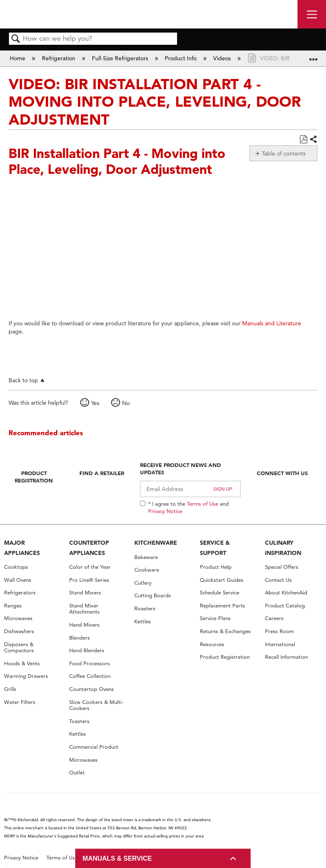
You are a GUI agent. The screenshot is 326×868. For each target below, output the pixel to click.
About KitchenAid (286, 593)
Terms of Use (202, 504)
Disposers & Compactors (19, 648)
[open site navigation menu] (312, 14)
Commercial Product (94, 747)
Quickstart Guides (222, 580)
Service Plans (215, 618)
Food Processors (90, 663)
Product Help (216, 567)
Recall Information (287, 657)
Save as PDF (303, 139)
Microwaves (18, 618)
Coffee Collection (90, 676)
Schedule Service (220, 593)
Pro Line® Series (89, 580)
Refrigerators (20, 593)
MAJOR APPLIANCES (22, 548)
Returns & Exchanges (225, 631)
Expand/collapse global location (313, 56)
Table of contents (284, 153)
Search (16, 39)
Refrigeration (59, 58)
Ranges (13, 606)
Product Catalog (285, 606)
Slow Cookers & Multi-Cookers (96, 705)
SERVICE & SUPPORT (215, 548)
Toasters (79, 721)
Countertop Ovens (92, 689)
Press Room (279, 631)
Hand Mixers (84, 625)
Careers (274, 618)
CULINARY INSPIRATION (283, 548)
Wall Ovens (18, 580)
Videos (223, 58)
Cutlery (143, 583)
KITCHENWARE (156, 543)
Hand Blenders (87, 650)
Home (18, 58)
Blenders (80, 638)
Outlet (77, 773)
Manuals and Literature (272, 323)
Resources (212, 644)
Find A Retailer (102, 473)
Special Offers (282, 567)
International (280, 644)
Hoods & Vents (22, 663)
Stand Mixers (85, 593)
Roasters (145, 608)
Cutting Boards (153, 595)
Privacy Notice (165, 511)
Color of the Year (90, 567)
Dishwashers (19, 631)
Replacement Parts (222, 606)
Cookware (147, 570)
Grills (10, 689)
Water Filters (20, 702)
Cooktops (16, 567)
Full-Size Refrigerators (121, 58)
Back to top (23, 380)
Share (313, 140)
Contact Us (278, 580)
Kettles (78, 734)
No (126, 403)
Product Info (182, 58)
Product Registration (34, 477)
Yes (95, 403)
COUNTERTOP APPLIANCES (89, 548)
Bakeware (146, 557)
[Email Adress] (190, 489)
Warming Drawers (26, 676)
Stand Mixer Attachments (84, 609)
